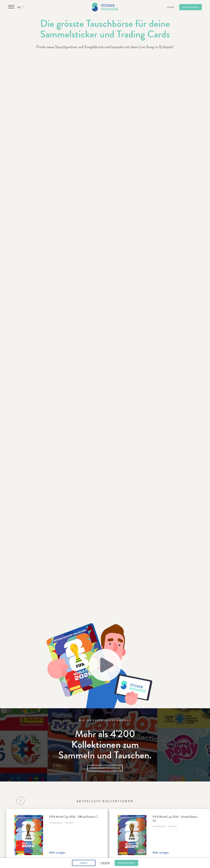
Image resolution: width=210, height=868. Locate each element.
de (21, 7)
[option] (57, 835)
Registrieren (191, 7)
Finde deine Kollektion (105, 768)
